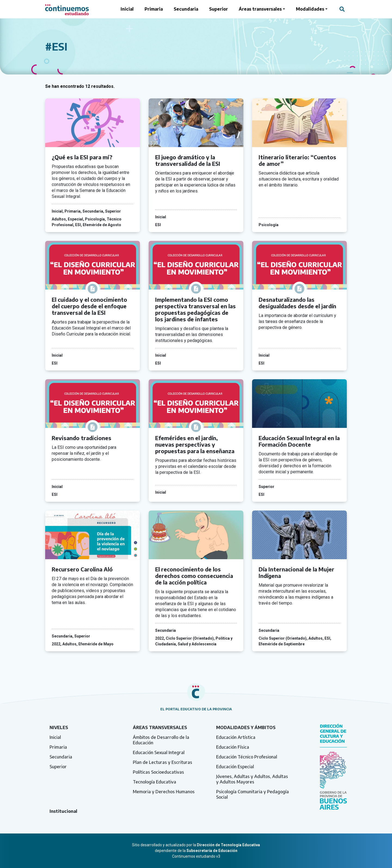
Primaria (154, 9)
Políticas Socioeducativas (158, 772)
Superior (218, 9)
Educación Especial (235, 767)
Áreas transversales (260, 9)
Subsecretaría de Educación (212, 851)
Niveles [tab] (59, 727)
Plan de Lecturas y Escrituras (163, 762)
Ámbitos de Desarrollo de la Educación (161, 740)
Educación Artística (236, 737)
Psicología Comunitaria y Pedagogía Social (252, 794)
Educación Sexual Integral (159, 752)
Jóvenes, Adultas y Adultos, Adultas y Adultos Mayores (252, 779)
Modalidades (310, 9)
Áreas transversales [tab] (160, 727)
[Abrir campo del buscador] (342, 9)
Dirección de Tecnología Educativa (228, 845)
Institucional (63, 811)
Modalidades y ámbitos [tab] (246, 727)
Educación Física (233, 747)
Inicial (127, 9)
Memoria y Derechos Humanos (164, 792)
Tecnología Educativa (154, 782)
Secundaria (186, 9)
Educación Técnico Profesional (247, 757)
